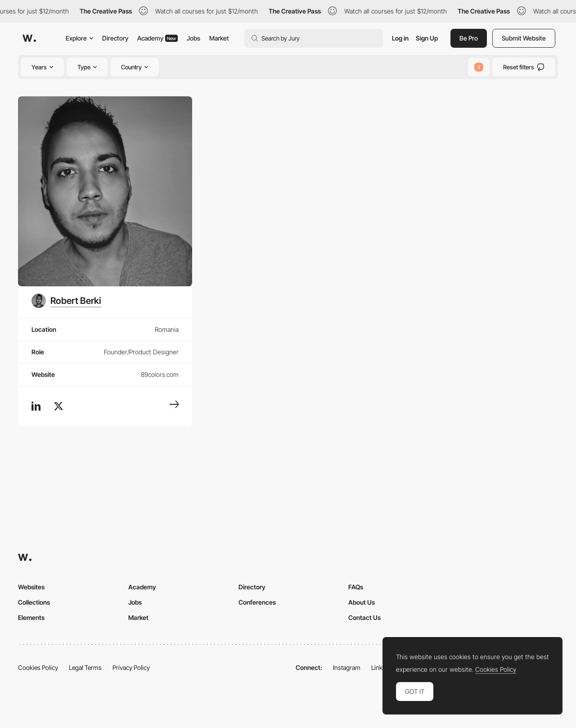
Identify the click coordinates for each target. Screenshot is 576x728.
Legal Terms (85, 667)
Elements (31, 617)
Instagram (347, 667)
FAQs (356, 587)
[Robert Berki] (66, 301)
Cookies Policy (38, 667)
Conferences (257, 602)
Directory (115, 38)
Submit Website (524, 38)
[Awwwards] (29, 38)
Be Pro (469, 38)
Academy (157, 38)
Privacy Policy (131, 667)
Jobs (193, 38)
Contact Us (364, 617)
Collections (34, 602)
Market (219, 38)
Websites (31, 587)
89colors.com (160, 374)
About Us (362, 602)
